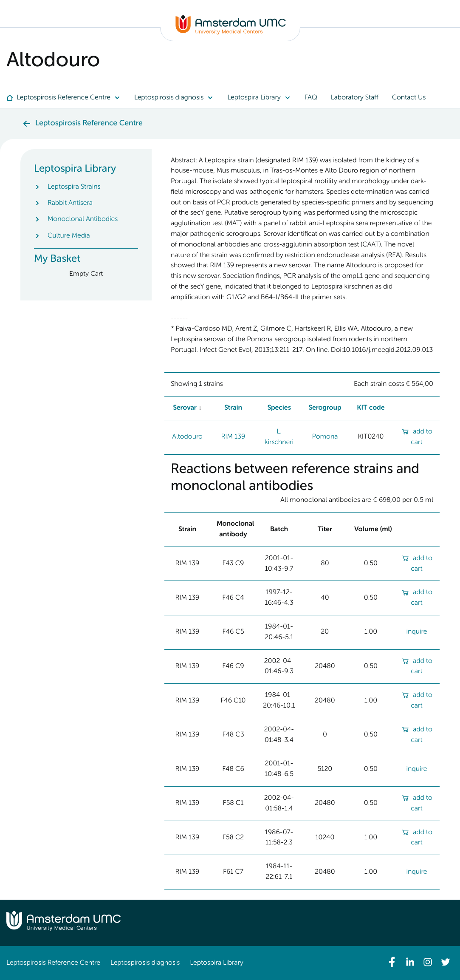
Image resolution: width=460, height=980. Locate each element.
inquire (416, 632)
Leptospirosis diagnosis (145, 963)
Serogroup (325, 408)
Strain (233, 408)
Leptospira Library (216, 963)
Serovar (185, 408)
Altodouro (187, 437)
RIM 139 (233, 437)
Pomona (325, 437)
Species (279, 408)
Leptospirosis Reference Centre (53, 963)
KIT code (371, 408)
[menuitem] (67, 98)
